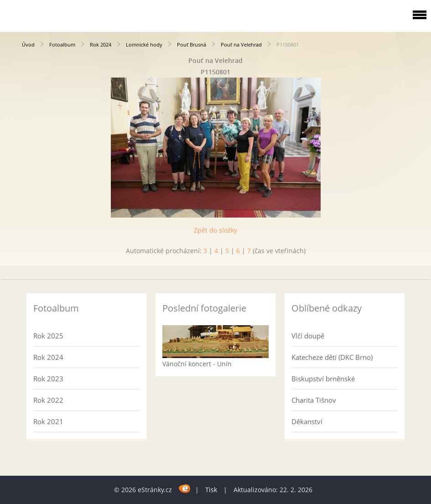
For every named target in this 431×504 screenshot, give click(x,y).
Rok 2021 (48, 421)
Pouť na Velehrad (241, 44)
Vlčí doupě (308, 336)
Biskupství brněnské (323, 379)
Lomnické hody (144, 44)
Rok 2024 (101, 44)
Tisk (211, 490)
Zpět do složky (215, 230)
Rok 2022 (48, 400)
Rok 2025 (48, 336)
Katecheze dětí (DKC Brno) (332, 357)
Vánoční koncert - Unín (197, 364)
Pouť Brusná (192, 44)
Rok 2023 (48, 379)
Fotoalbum (62, 44)
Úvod (28, 44)
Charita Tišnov (314, 400)
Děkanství (307, 421)
